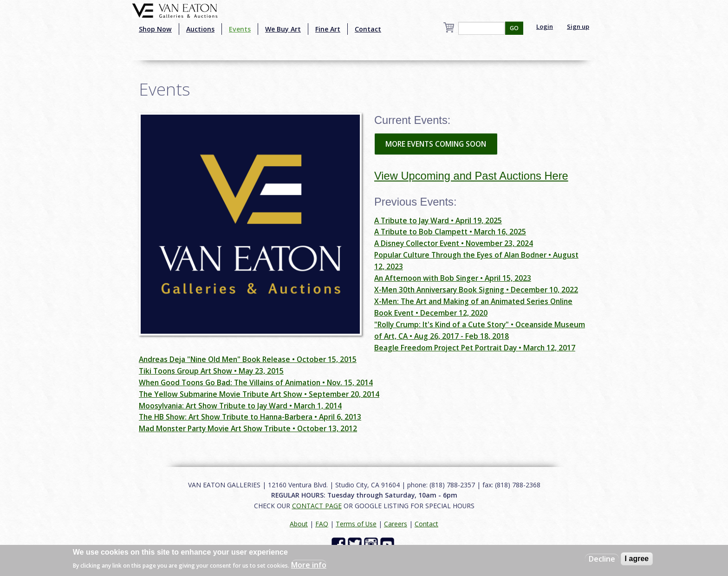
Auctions (200, 29)
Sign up (578, 26)
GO (514, 28)
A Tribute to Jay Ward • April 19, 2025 (438, 220)
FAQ (322, 524)
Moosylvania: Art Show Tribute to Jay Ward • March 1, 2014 (240, 406)
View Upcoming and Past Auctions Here (471, 176)
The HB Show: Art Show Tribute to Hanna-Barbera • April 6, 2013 (250, 417)
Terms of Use (356, 524)
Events (240, 29)
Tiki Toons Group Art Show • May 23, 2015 (211, 371)
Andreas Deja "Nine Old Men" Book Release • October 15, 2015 (248, 359)
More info (309, 565)
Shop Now (155, 29)
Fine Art (328, 29)
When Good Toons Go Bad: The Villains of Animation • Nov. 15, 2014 (256, 382)
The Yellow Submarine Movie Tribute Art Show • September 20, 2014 (259, 394)
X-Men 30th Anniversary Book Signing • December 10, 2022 (476, 290)
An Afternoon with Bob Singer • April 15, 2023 (453, 278)
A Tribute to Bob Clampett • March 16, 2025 (450, 232)
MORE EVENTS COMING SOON (436, 144)
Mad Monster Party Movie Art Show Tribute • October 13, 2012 (248, 428)
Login (545, 26)
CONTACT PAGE (317, 506)
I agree (637, 559)
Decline (602, 559)
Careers (396, 524)
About (299, 524)
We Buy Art (283, 29)
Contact (368, 29)
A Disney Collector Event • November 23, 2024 (454, 243)
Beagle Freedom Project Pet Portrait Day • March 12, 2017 (475, 348)
